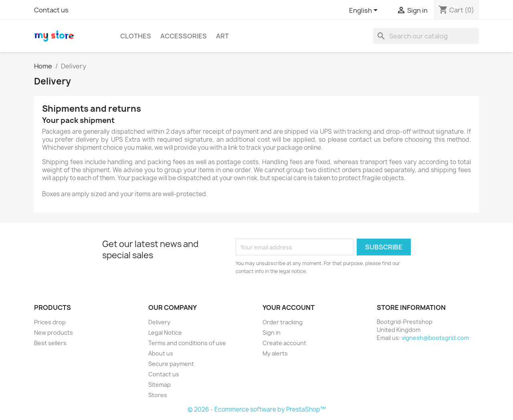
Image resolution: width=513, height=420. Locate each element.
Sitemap (160, 385)
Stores (158, 395)
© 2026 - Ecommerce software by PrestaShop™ (257, 409)
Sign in (272, 333)
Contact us (51, 10)
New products (54, 333)
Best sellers (50, 343)
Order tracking (283, 322)
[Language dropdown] (365, 11)
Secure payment (171, 364)
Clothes (136, 36)
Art (222, 36)
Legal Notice (165, 333)
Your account (289, 307)
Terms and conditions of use (187, 343)
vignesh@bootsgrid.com (435, 338)
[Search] (426, 36)
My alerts (275, 353)
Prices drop (50, 322)
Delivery (159, 322)
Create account (284, 343)
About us (161, 353)
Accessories (184, 36)
